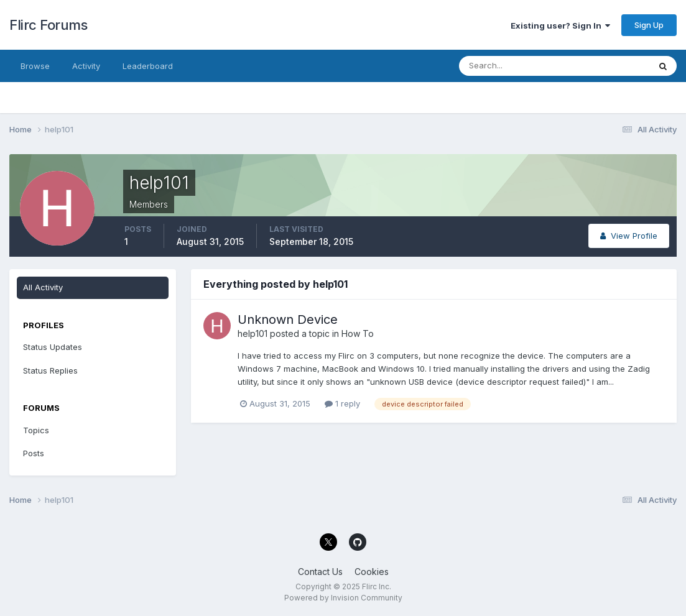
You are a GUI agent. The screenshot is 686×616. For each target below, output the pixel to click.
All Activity (43, 287)
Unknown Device (288, 319)
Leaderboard (148, 66)
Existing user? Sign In (560, 25)
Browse (35, 66)
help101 (253, 333)
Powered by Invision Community (343, 598)
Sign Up (649, 25)
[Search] (514, 66)
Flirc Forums (48, 25)
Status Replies (50, 370)
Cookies (372, 572)
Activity (86, 66)
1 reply (342, 403)
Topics (36, 430)
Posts (34, 453)
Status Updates (53, 347)
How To (358, 333)
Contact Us (320, 572)
